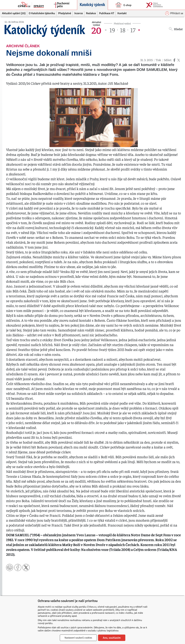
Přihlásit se (174, 13)
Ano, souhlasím (112, 638)
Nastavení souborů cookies (78, 638)
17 (133, 30)
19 (112, 30)
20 (96, 30)
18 (123, 30)
